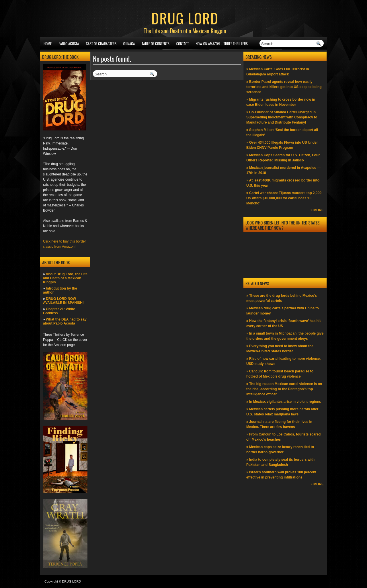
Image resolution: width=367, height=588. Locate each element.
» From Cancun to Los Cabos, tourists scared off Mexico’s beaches (283, 437)
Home (48, 44)
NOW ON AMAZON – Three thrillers (221, 44)
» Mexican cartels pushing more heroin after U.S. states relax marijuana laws (282, 412)
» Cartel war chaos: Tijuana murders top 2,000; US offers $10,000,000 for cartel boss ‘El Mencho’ (284, 198)
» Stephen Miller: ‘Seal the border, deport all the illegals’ (282, 132)
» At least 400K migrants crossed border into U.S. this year (283, 183)
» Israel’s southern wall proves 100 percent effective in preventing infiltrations (281, 475)
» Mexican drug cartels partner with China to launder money (283, 311)
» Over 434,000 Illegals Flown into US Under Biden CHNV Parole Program (282, 145)
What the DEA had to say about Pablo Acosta (65, 321)
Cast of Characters (101, 44)
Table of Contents (156, 44)
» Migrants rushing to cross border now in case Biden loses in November (281, 102)
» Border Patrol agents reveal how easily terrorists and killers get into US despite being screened (284, 87)
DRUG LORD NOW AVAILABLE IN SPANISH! (63, 301)
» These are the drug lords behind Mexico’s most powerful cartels (282, 298)
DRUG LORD (185, 18)
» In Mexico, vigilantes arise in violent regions (284, 402)
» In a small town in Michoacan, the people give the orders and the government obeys (285, 336)
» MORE (317, 210)
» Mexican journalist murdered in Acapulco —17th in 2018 (284, 170)
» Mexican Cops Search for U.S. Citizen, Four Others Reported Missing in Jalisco (283, 158)
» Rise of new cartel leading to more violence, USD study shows (283, 361)
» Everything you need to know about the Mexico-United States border (280, 349)
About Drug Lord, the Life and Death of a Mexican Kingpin (65, 278)
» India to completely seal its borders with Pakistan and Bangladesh (280, 462)
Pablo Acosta (69, 44)
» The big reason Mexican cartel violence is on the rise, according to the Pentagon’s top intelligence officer (284, 389)
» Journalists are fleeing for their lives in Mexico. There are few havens (279, 424)
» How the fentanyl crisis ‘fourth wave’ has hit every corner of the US (283, 323)
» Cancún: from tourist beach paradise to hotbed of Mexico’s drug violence (280, 374)
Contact (183, 44)
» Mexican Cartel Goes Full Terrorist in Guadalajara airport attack (278, 72)
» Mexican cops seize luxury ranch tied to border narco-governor (280, 450)
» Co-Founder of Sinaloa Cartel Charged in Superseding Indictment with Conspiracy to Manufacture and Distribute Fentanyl (282, 117)
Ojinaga (129, 44)
